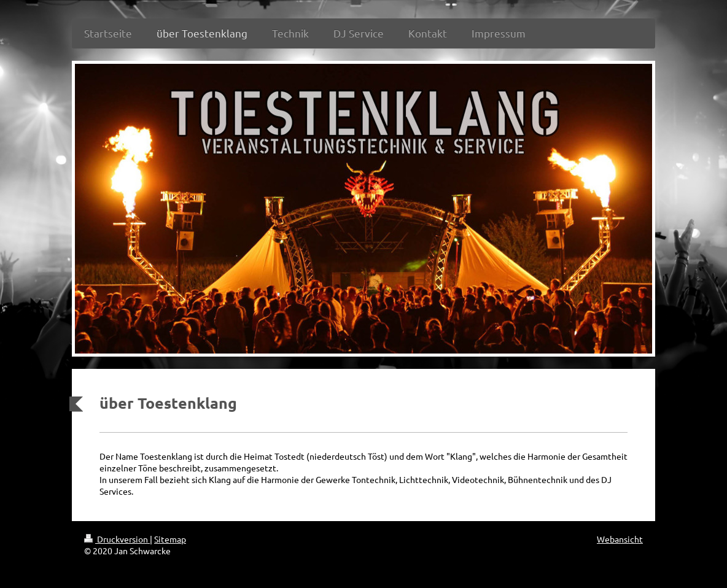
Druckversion (117, 539)
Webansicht (620, 539)
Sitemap (170, 539)
